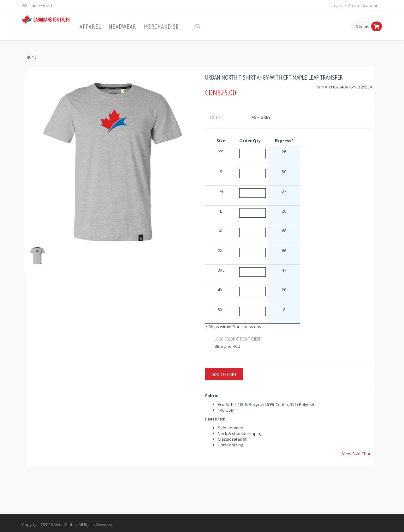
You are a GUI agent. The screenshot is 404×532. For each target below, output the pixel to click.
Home (32, 57)
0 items (362, 27)
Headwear (123, 27)
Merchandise (161, 27)
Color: (215, 118)
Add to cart (224, 374)
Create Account (362, 6)
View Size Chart (357, 454)
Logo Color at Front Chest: (238, 339)
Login (337, 6)
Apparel (90, 27)
